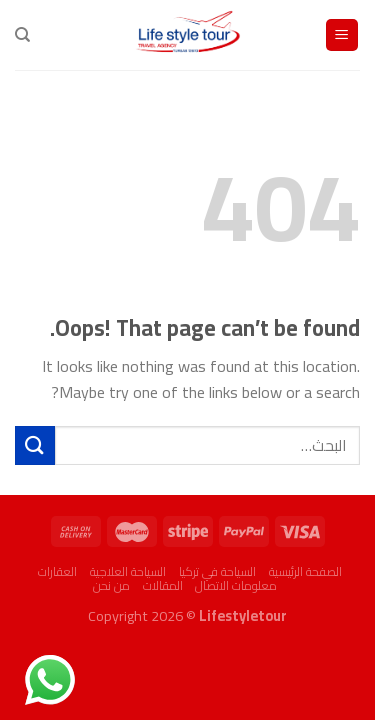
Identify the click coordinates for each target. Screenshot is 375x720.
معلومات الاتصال (236, 585)
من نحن (111, 585)
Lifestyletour (243, 615)
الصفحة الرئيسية (305, 571)
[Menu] (342, 35)
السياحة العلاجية (128, 571)
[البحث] (22, 35)
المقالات (163, 585)
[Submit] (35, 445)
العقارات (57, 571)
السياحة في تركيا (217, 571)
